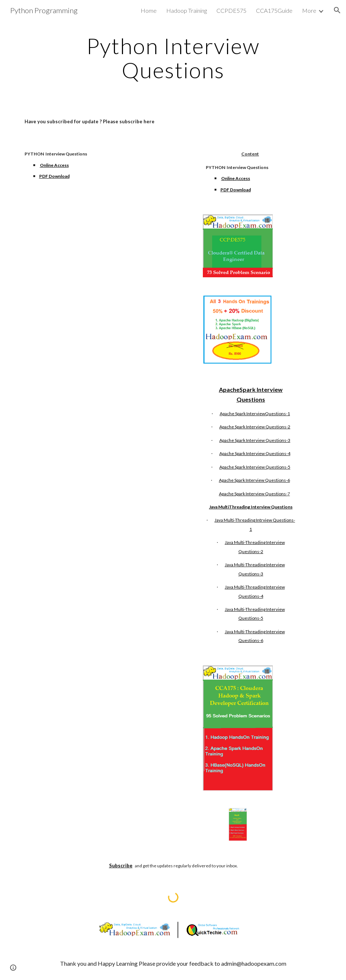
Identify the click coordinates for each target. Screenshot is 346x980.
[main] (173, 58)
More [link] (309, 10)
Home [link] (149, 10)
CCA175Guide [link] (274, 10)
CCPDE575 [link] (231, 10)
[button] (337, 10)
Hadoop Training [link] (187, 10)
